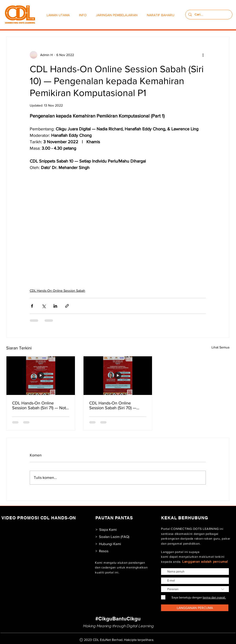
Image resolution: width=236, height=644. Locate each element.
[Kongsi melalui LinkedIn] (55, 306)
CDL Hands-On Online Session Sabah (57, 291)
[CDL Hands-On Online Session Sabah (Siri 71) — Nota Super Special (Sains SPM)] (41, 376)
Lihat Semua (220, 347)
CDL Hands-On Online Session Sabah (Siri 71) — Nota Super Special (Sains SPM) (40, 405)
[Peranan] (195, 589)
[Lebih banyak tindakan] (203, 55)
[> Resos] (102, 551)
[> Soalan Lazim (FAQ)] (112, 537)
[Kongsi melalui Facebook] (32, 306)
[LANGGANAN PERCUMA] (195, 608)
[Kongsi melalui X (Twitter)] (44, 306)
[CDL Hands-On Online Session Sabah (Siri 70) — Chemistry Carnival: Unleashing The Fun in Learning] (118, 376)
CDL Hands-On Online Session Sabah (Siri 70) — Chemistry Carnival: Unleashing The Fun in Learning (113, 405)
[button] (84, 15)
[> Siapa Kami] (106, 529)
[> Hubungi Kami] (108, 544)
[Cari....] (208, 15)
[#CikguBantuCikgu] (118, 619)
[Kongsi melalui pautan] (67, 306)
